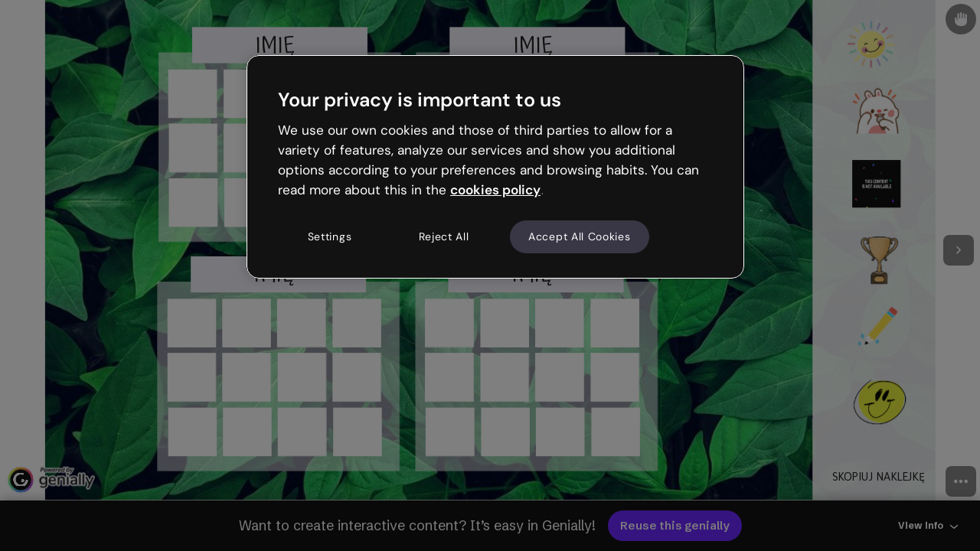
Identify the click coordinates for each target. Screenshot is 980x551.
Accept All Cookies (580, 236)
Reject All (444, 236)
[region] (495, 167)
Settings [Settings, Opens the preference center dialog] (330, 236)
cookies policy (495, 190)
